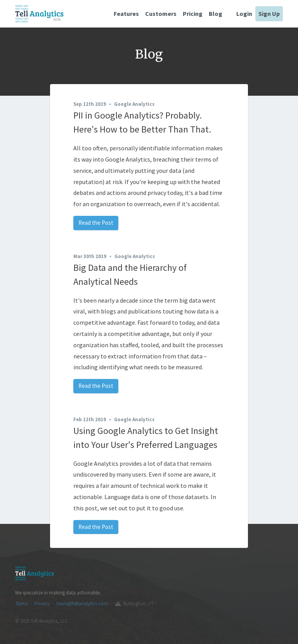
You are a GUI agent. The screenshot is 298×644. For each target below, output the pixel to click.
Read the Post (96, 223)
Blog (216, 14)
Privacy (42, 603)
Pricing (193, 14)
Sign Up (269, 14)
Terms (21, 603)
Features (126, 14)
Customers (161, 14)
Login (244, 14)
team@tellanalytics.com (82, 603)
